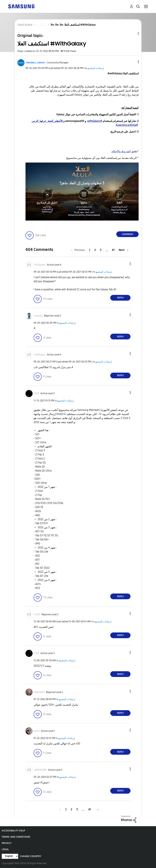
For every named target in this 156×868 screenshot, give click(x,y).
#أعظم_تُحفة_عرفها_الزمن (47, 121)
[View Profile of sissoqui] (38, 316)
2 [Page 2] (95, 250)
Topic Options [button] (133, 33)
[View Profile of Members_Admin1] (36, 63)
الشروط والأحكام (121, 151)
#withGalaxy (95, 121)
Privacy (7, 843)
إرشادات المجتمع (96, 68)
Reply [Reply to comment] (120, 298)
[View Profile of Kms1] (37, 731)
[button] (133, 62)
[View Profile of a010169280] (41, 770)
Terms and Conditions (16, 837)
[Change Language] (10, 856)
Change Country (31, 856)
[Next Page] (123, 250)
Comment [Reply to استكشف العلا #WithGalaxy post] (128, 234)
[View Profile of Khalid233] (40, 692)
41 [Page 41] (113, 250)
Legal (5, 849)
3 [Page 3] (101, 250)
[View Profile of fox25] (37, 614)
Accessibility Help (13, 831)
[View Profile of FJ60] (37, 393)
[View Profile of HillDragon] (40, 265)
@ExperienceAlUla (127, 125)
